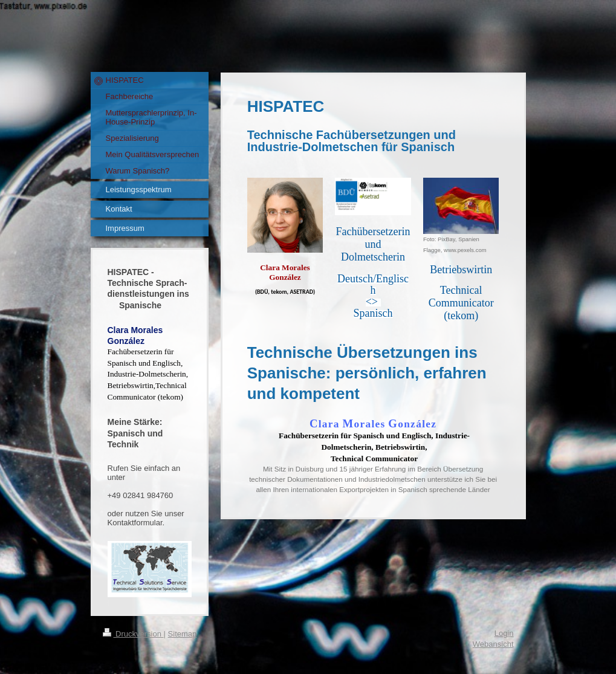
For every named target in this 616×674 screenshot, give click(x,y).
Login (504, 633)
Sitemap (183, 634)
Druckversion (133, 634)
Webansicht (493, 644)
